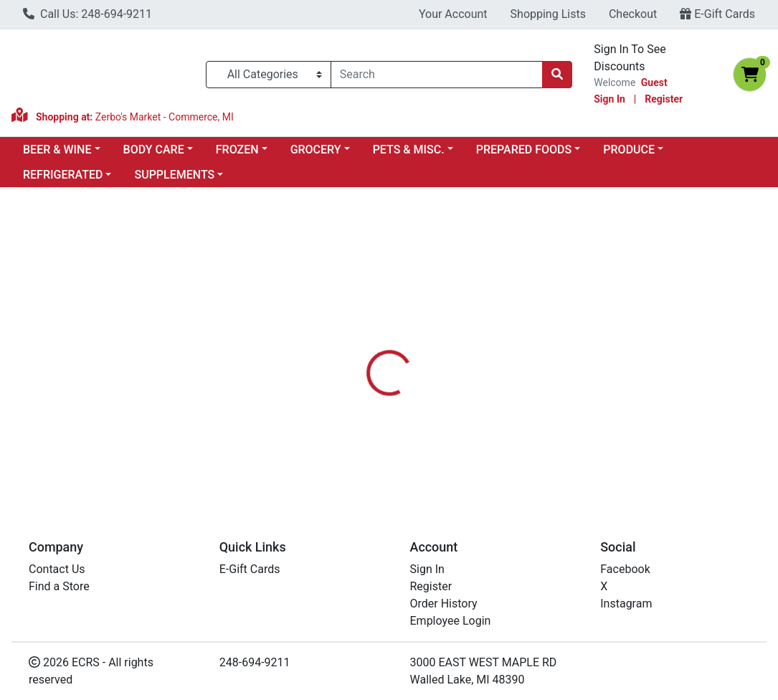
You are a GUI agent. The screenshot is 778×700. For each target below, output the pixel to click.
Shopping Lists (548, 14)
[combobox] (437, 75)
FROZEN (237, 150)
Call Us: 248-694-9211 (87, 14)
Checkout (633, 14)
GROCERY (316, 150)
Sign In (609, 99)
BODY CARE (154, 150)
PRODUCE (629, 150)
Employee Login (451, 621)
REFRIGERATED (63, 175)
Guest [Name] (654, 82)
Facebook (625, 569)
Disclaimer (491, 343)
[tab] (363, 343)
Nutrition (423, 343)
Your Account (453, 14)
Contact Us (57, 569)
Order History (444, 604)
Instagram (626, 604)
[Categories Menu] (269, 75)
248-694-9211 (255, 662)
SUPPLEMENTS (174, 175)
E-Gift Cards (717, 14)
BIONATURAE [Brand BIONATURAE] (500, 427)
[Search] (437, 75)
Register (664, 99)
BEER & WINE (57, 150)
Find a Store (59, 586)
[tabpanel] (551, 426)
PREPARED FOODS (524, 150)
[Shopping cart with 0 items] (750, 75)
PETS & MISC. (409, 150)
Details (363, 343)
